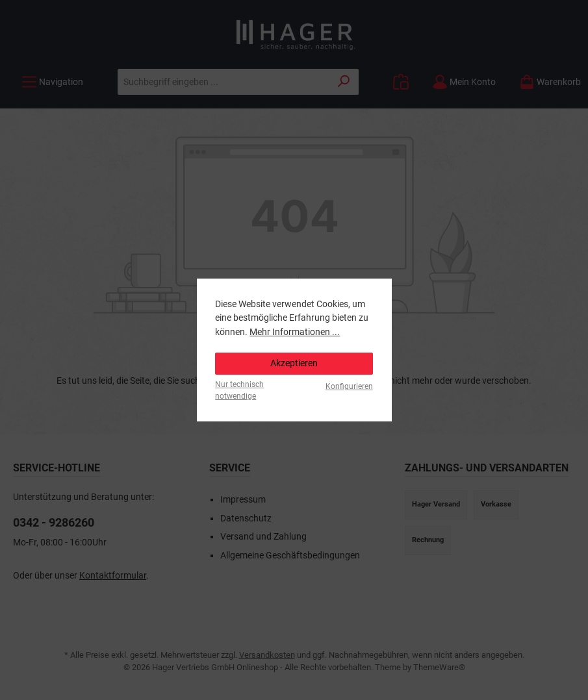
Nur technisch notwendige (239, 390)
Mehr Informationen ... (295, 332)
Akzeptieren (294, 363)
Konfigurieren (349, 386)
